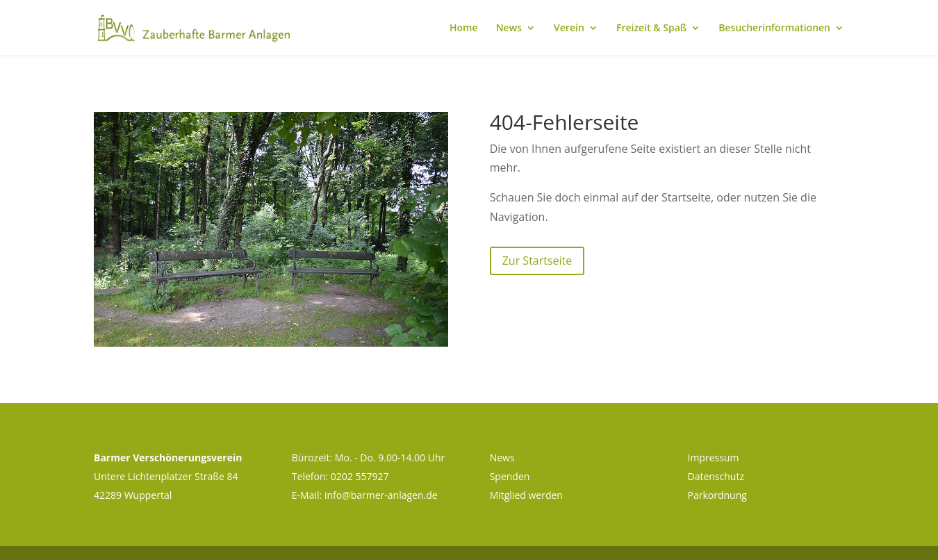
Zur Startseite (537, 261)
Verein (569, 28)
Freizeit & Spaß (651, 28)
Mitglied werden (526, 495)
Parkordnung (717, 495)
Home (464, 28)
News (509, 28)
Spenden (510, 476)
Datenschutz (715, 476)
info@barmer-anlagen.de (381, 495)
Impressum (713, 458)
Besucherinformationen (774, 28)
